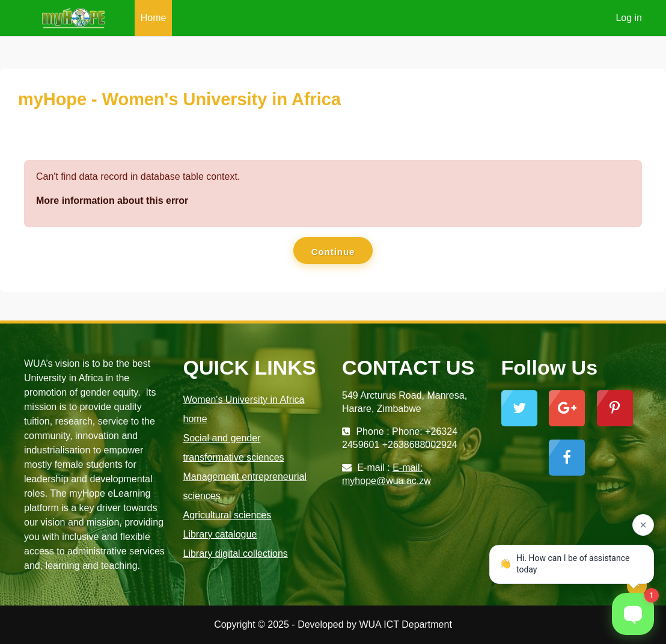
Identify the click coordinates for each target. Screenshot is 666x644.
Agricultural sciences (228, 515)
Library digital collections (236, 554)
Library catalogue (220, 534)
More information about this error (112, 201)
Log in (629, 18)
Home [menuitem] (154, 18)
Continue (333, 252)
